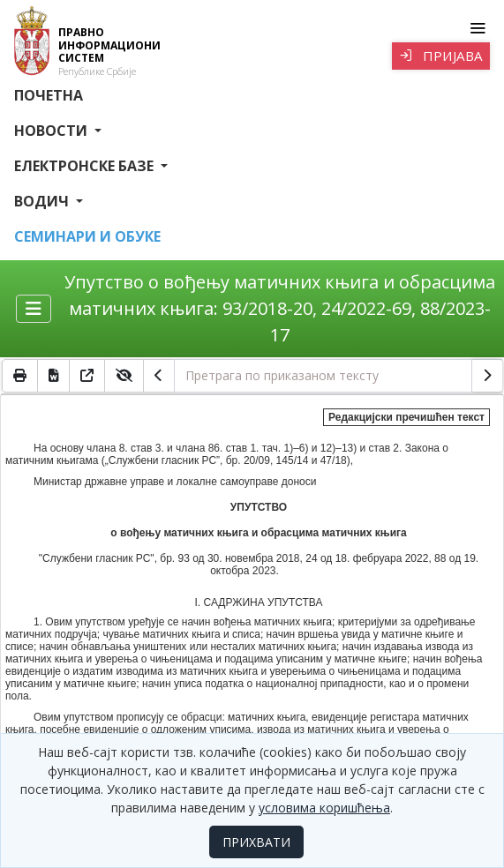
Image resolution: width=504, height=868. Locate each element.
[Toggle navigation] (477, 28)
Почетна (49, 95)
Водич (43, 201)
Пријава (441, 56)
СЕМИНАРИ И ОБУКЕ (87, 236)
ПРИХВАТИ (256, 842)
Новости (53, 131)
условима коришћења (324, 808)
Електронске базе (86, 166)
